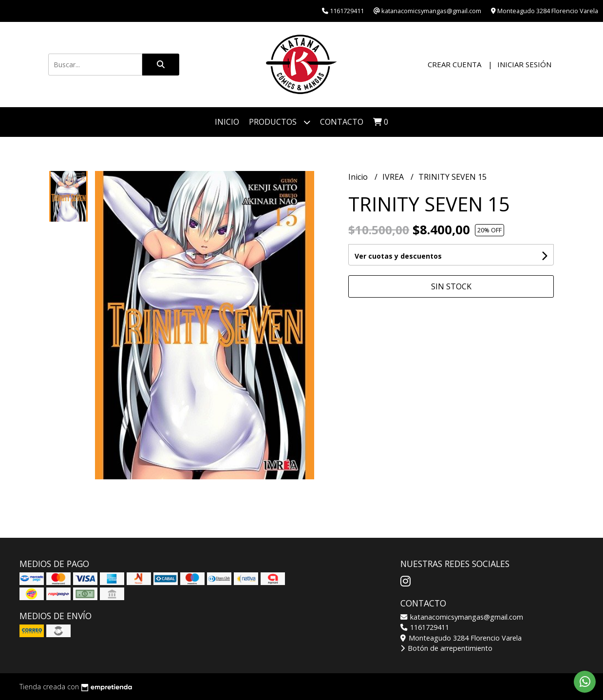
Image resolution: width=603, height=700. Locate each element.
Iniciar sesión (524, 64)
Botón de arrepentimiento (446, 648)
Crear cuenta (454, 64)
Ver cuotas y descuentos (398, 256)
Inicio (227, 122)
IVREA (394, 177)
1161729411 (425, 627)
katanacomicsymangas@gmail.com (462, 617)
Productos (280, 122)
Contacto (342, 122)
